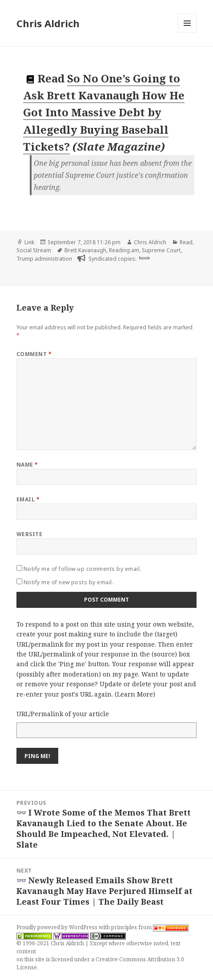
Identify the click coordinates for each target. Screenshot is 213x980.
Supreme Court (161, 250)
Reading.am (124, 250)
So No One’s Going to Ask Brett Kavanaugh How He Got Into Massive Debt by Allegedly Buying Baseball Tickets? (104, 113)
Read (186, 242)
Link (29, 242)
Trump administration (44, 259)
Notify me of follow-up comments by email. (82, 569)
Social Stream (34, 250)
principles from (150, 927)
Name (27, 465)
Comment (34, 354)
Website (29, 534)
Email (28, 499)
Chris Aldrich (48, 23)
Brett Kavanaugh (85, 250)
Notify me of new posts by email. (68, 582)
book (145, 258)
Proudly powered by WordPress (58, 927)
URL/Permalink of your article (63, 714)
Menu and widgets (187, 32)
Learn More (135, 694)
